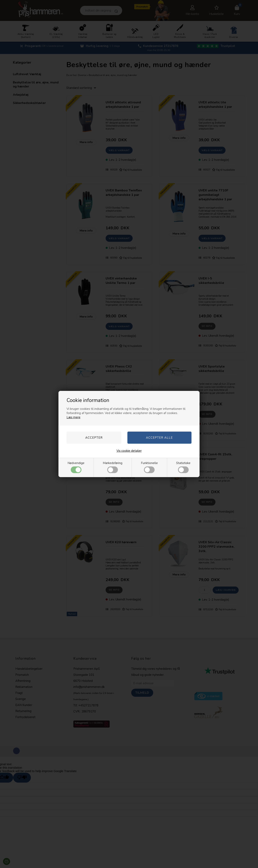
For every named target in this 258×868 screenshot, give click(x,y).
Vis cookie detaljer (129, 451)
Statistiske (183, 467)
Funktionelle (149, 467)
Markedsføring (113, 467)
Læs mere (73, 417)
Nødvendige (76, 467)
